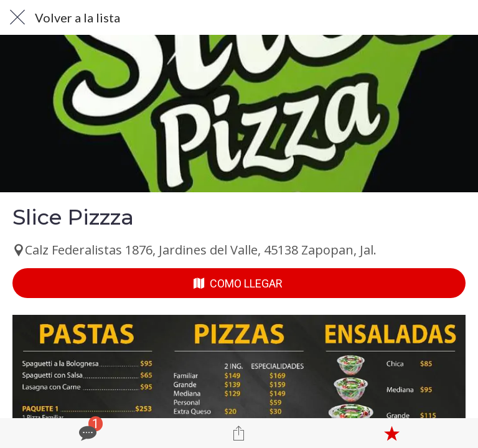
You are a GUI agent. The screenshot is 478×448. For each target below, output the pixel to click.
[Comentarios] (87, 433)
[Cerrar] (17, 17)
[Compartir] (239, 433)
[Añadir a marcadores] (391, 433)
